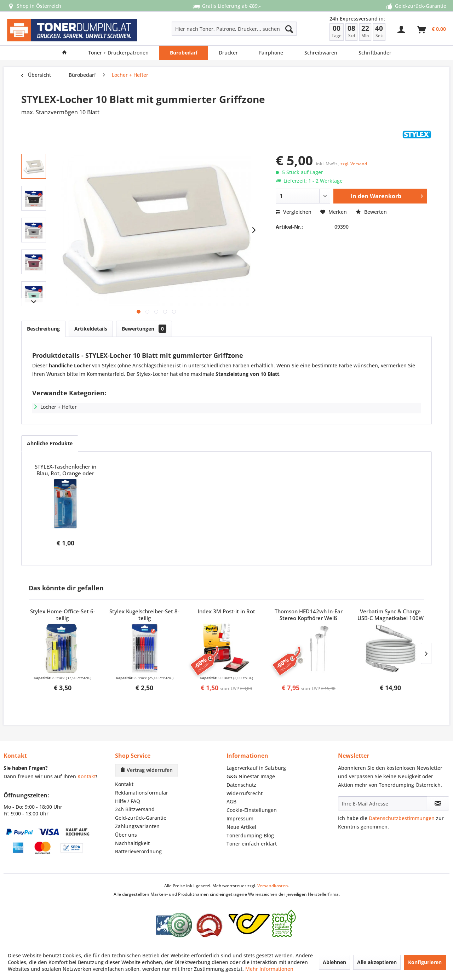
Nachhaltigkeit (132, 843)
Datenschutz (241, 785)
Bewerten (371, 212)
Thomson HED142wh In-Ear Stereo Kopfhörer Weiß (309, 615)
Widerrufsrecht (245, 793)
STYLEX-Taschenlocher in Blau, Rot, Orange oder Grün (65, 470)
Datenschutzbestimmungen (402, 818)
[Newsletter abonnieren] (438, 803)
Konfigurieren (425, 962)
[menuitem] (209, 29)
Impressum (240, 818)
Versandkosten (273, 886)
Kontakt (87, 776)
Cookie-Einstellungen (252, 810)
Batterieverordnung (138, 851)
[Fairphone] (271, 53)
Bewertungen (144, 329)
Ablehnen (334, 962)
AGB (231, 801)
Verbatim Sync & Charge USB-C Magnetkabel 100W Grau (391, 615)
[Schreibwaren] (321, 53)
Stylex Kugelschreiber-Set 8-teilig (144, 615)
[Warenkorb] (432, 30)
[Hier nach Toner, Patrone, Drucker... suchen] (234, 29)
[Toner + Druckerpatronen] (118, 53)
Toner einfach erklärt (252, 844)
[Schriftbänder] (375, 53)
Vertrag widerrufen (147, 770)
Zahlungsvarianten (137, 826)
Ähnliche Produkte (50, 443)
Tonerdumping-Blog (250, 835)
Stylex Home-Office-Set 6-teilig (63, 615)
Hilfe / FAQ (128, 801)
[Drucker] (228, 53)
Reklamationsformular (142, 793)
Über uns (126, 835)
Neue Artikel (241, 827)
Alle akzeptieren (377, 962)
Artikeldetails (91, 329)
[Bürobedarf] (184, 53)
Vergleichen (294, 212)
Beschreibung (43, 329)
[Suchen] (289, 29)
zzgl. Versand (354, 164)
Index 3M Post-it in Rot (226, 611)
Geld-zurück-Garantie (141, 818)
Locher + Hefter (59, 407)
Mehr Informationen (269, 969)
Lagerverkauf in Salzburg (256, 768)
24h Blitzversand (135, 809)
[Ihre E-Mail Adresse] (383, 803)
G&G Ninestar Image (251, 776)
